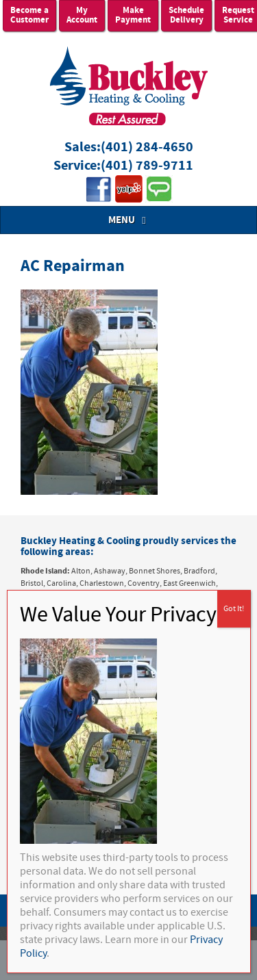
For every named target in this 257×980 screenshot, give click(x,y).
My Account (82, 15)
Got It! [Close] (234, 609)
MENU (129, 220)
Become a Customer (29, 15)
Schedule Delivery (186, 15)
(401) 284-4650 (147, 147)
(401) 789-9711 (147, 166)
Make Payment (133, 15)
